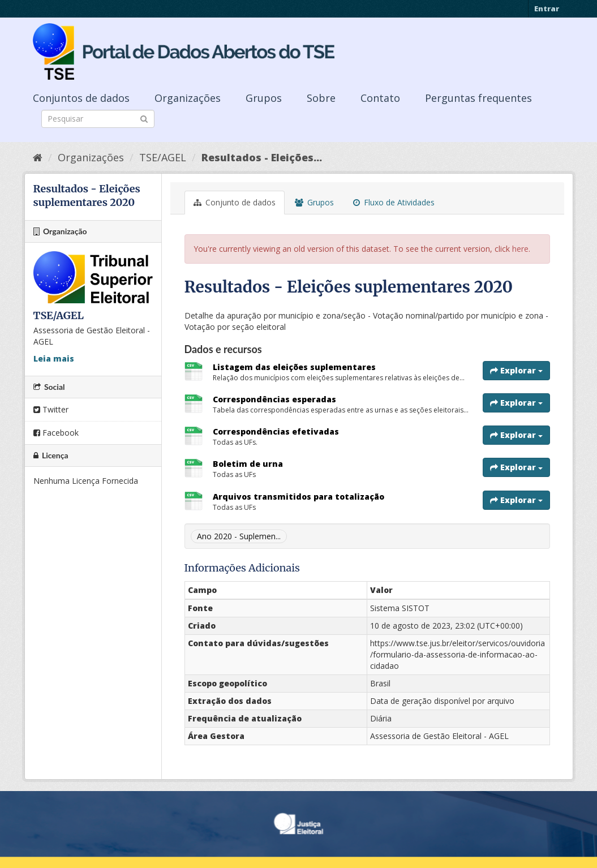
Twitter (51, 409)
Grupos (264, 98)
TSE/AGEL (163, 157)
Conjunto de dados (235, 202)
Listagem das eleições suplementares (294, 367)
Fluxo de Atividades (394, 202)
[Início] (38, 157)
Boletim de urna (248, 464)
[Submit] (144, 118)
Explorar (516, 370)
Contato (380, 98)
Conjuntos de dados (81, 98)
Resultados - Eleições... (262, 157)
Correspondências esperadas (274, 399)
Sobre (321, 98)
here (520, 249)
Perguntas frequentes (478, 98)
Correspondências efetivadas (276, 431)
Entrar (547, 8)
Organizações (188, 98)
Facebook (56, 433)
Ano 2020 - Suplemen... (239, 536)
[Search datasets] (98, 119)
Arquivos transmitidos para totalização (298, 497)
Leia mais (54, 358)
